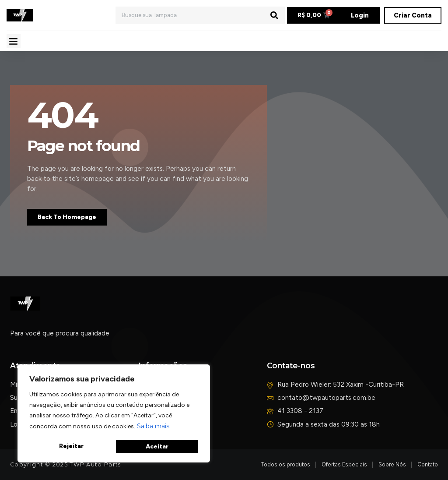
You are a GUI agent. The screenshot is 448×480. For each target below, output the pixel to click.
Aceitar (157, 447)
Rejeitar (71, 447)
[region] (114, 414)
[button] (14, 41)
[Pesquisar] (274, 15)
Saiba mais (153, 427)
